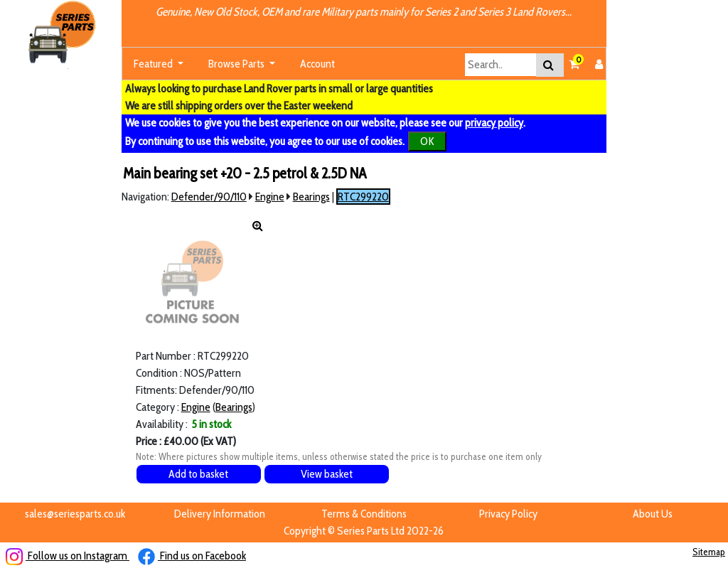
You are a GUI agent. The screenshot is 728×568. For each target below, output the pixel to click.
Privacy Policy (508, 514)
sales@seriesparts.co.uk (75, 514)
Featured (154, 64)
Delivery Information (220, 514)
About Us (653, 514)
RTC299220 (363, 197)
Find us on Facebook (192, 556)
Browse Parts (237, 64)
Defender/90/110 (209, 197)
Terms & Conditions (364, 514)
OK (427, 141)
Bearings (311, 197)
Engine (270, 197)
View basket (327, 474)
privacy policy (494, 123)
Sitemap (709, 552)
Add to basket (198, 474)
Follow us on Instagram (68, 556)
